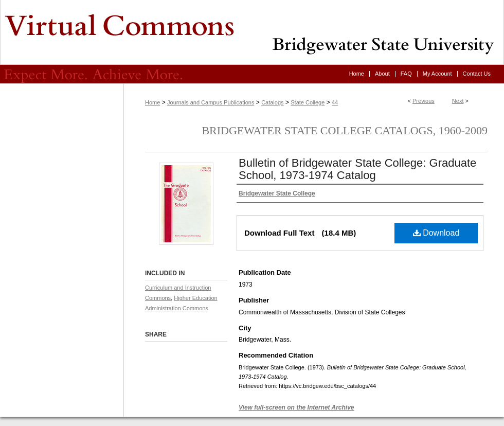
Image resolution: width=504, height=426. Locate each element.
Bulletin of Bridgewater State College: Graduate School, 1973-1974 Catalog (357, 169)
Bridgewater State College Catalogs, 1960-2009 (345, 130)
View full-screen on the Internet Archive (296, 407)
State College (308, 102)
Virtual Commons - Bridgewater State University (252, 32)
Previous (424, 101)
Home (152, 102)
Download (436, 233)
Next (458, 101)
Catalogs (272, 102)
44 (335, 102)
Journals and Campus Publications (211, 102)
